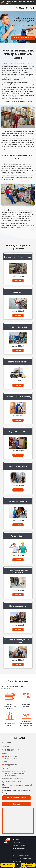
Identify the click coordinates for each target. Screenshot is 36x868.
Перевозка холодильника (21, 847)
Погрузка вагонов (18, 853)
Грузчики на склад (18, 834)
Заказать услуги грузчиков (23, 38)
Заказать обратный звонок (16, 780)
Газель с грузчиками (19, 831)
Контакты (16, 786)
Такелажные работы (19, 825)
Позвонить (28, 865)
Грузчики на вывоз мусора (21, 837)
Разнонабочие (17, 844)
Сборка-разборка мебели (20, 850)
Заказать (18, 281)
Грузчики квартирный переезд (22, 841)
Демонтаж (16, 822)
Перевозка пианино (19, 828)
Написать (8, 865)
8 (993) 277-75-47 (27, 8)
